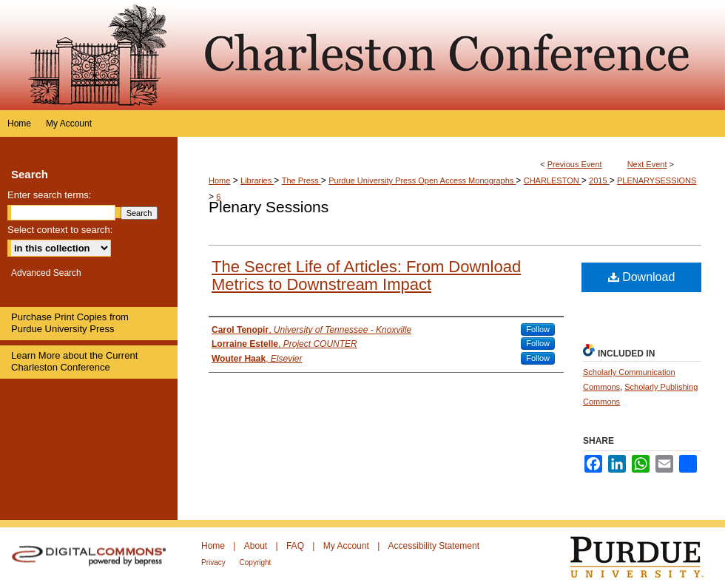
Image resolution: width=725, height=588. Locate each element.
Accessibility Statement (434, 546)
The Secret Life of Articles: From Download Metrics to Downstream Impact (366, 276)
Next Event (647, 164)
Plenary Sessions (269, 207)
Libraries (257, 180)
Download (642, 277)
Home (219, 180)
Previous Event (575, 164)
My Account (347, 546)
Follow (538, 329)
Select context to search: (60, 230)
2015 (599, 180)
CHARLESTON (553, 180)
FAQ (296, 546)
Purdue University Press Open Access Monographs (422, 180)
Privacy (215, 562)
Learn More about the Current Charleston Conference (74, 361)
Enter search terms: (49, 195)
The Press (301, 180)
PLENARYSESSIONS (657, 180)
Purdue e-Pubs (451, 55)
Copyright (256, 562)
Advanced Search (46, 273)
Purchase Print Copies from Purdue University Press (70, 323)
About (257, 546)
